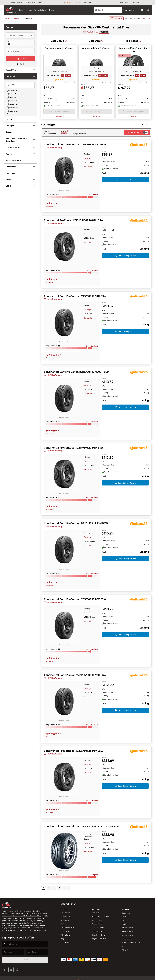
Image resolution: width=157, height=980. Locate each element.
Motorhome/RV (128, 928)
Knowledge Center (99, 935)
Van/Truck (126, 921)
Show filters (146, 125)
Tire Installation (41, 10)
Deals (21, 10)
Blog (62, 939)
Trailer (125, 924)
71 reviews (49, 282)
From (104, 32)
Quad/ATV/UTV (128, 935)
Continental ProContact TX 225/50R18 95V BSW (74, 751)
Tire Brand (20, 76)
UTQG (20, 186)
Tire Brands (65, 909)
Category (20, 119)
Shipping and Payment (100, 917)
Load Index (20, 173)
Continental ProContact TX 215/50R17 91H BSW (74, 448)
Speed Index (20, 167)
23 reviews (49, 206)
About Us (96, 913)
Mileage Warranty (79, 134)
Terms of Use (66, 931)
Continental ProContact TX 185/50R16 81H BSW (74, 220)
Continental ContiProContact (59, 48)
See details (59, 116)
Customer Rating (20, 147)
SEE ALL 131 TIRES (91, 32)
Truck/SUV (126, 917)
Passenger (88, 158)
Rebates (29, 10)
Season (20, 132)
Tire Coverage (97, 931)
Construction (127, 939)
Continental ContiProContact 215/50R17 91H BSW (75, 296)
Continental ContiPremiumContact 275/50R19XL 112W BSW (81, 827)
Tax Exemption (66, 943)
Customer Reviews (67, 928)
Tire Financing (66, 917)
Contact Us (96, 909)
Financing (53, 10)
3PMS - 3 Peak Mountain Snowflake (20, 140)
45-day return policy (27, 926)
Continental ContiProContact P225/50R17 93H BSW (76, 523)
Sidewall (20, 180)
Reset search (116, 18)
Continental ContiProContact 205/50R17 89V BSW (75, 599)
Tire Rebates (65, 913)
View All (125, 950)
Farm (124, 946)
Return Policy (66, 920)
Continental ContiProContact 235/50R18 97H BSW (75, 675)
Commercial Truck (129, 932)
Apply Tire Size (20, 58)
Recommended (50, 134)
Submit (25, 960)
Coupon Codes (97, 924)
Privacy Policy (66, 935)
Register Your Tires (99, 939)
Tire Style (20, 126)
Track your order (130, 10)
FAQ (62, 924)
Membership (97, 920)
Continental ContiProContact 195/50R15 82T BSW (75, 144)
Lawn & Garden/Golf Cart (131, 943)
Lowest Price (64, 134)
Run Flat (20, 154)
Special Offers (20, 70)
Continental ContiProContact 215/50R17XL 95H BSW (77, 372)
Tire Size (20, 27)
